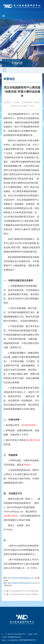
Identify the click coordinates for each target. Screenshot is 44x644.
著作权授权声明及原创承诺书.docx (22, 583)
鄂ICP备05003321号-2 (28, 640)
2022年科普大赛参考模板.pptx (21, 578)
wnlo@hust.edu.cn (14, 637)
